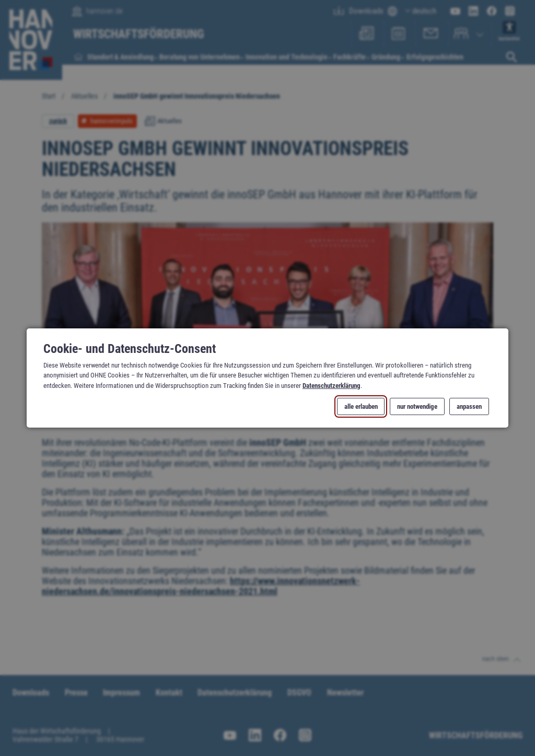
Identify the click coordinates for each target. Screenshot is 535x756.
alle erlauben (361, 406)
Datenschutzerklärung (332, 385)
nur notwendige (417, 406)
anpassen (469, 406)
